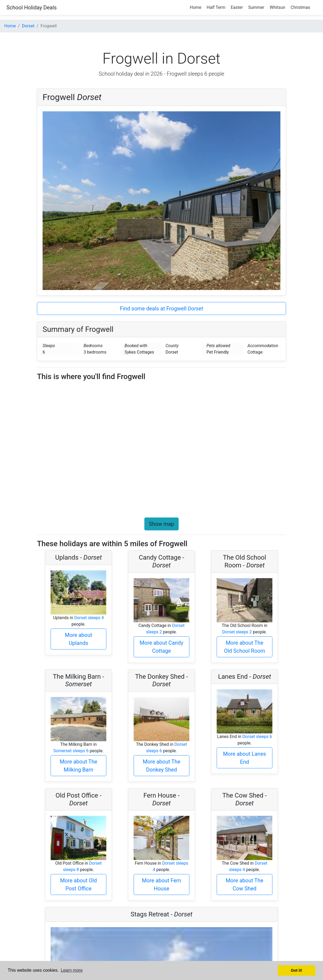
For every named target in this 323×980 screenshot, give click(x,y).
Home (196, 7)
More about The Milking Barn (78, 766)
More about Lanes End (245, 758)
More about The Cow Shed (245, 884)
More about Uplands (78, 639)
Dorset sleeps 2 (237, 632)
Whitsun (277, 7)
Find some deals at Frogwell (162, 309)
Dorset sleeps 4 (89, 618)
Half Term (216, 7)
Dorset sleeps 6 (257, 737)
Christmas (300, 7)
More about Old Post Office (79, 884)
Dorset (28, 26)
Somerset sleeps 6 (71, 751)
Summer (256, 7)
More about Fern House (161, 884)
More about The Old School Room (245, 647)
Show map (161, 524)
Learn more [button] (72, 970)
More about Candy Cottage (162, 647)
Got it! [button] (296, 970)
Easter (237, 7)
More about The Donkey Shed (161, 766)
